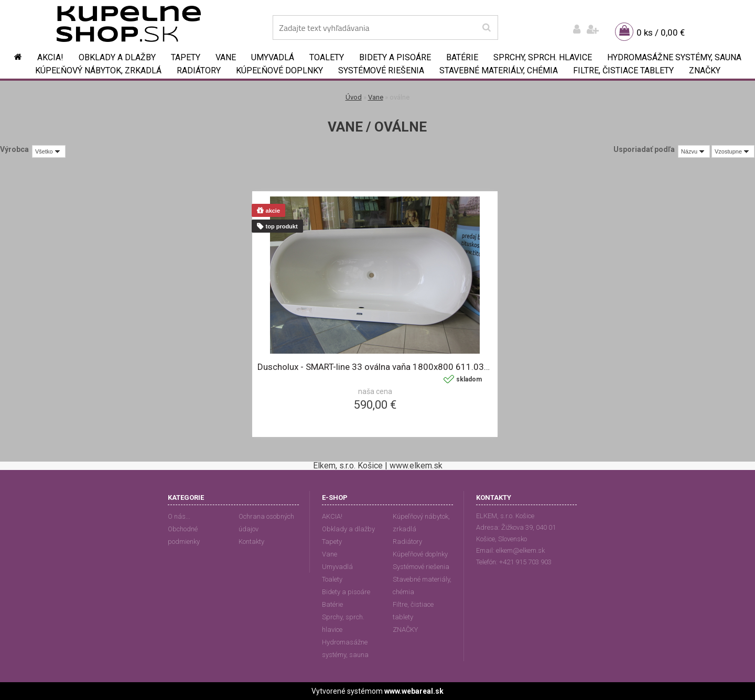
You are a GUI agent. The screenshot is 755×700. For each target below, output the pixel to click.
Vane (226, 57)
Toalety (327, 57)
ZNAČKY (705, 70)
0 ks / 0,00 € (661, 32)
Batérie (462, 57)
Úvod (354, 97)
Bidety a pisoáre (395, 57)
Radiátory (199, 70)
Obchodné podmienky (184, 535)
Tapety (186, 57)
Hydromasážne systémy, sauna (674, 57)
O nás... (179, 516)
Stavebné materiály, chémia (499, 70)
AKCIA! (50, 57)
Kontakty (251, 542)
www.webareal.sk (414, 691)
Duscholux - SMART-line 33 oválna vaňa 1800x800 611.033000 (375, 367)
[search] (486, 28)
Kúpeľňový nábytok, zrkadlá (98, 70)
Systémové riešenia (381, 70)
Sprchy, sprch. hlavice (543, 57)
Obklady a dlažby (117, 57)
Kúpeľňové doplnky (279, 70)
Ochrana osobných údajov (266, 523)
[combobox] (694, 151)
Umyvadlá (273, 57)
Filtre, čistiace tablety (623, 70)
